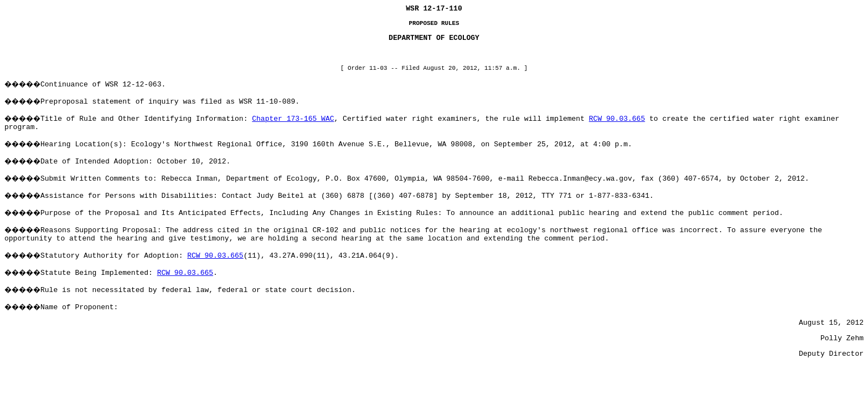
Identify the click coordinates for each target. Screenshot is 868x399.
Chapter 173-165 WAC (293, 119)
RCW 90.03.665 (617, 119)
